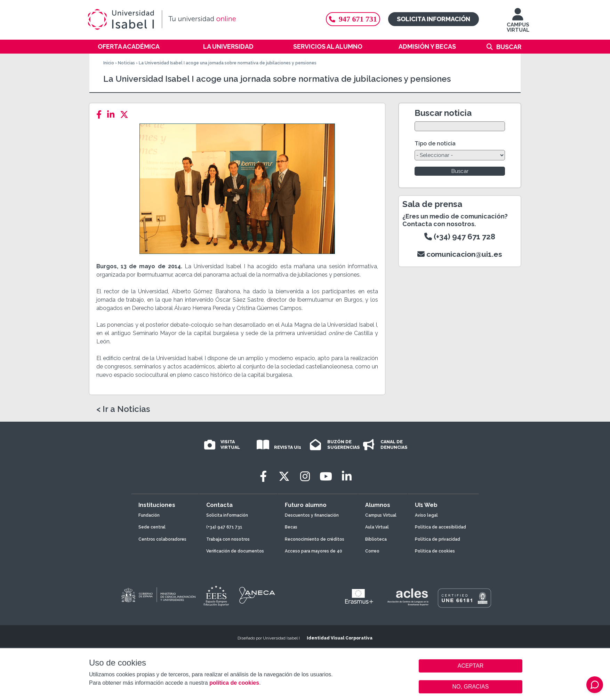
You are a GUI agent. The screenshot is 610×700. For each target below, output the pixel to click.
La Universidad (228, 46)
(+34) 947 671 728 (460, 237)
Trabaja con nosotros (228, 539)
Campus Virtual (381, 515)
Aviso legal (426, 515)
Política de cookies (435, 551)
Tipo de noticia (435, 144)
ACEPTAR (471, 666)
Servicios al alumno (328, 46)
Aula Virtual (377, 527)
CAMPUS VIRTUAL (518, 23)
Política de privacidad (438, 539)
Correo (372, 551)
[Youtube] (326, 476)
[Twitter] (126, 115)
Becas (291, 527)
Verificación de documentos (235, 551)
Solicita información (434, 19)
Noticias (126, 63)
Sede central (152, 527)
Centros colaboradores (162, 539)
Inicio (109, 63)
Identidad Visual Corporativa (340, 638)
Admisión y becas (427, 46)
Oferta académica (129, 46)
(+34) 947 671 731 (224, 527)
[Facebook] (101, 115)
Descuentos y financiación (312, 515)
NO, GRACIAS (471, 687)
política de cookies (234, 683)
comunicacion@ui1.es (460, 254)
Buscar (509, 47)
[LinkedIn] (113, 115)
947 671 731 (353, 19)
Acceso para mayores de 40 (314, 551)
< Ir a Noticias (123, 409)
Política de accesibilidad (440, 527)
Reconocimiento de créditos (315, 539)
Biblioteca (376, 539)
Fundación (149, 515)
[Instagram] (305, 476)
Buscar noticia (443, 113)
